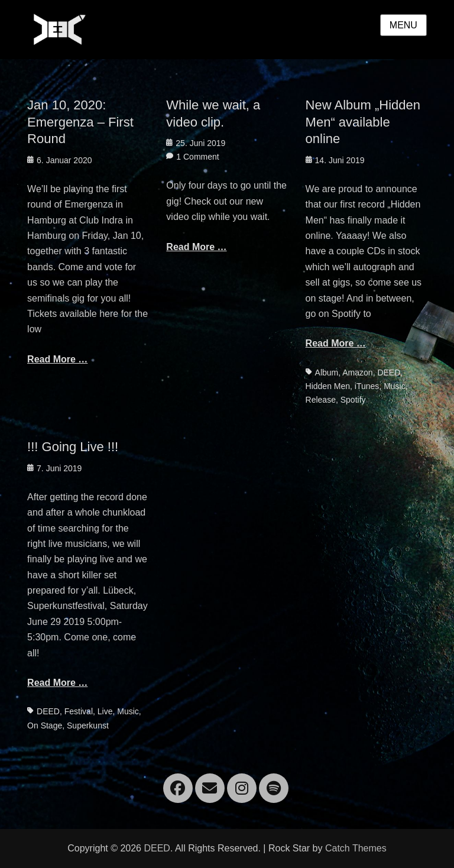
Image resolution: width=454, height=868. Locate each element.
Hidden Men (328, 386)
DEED (389, 373)
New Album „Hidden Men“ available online (363, 122)
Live (105, 711)
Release (321, 400)
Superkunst (88, 726)
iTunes (367, 386)
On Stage (45, 726)
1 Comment (197, 157)
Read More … (57, 359)
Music (395, 386)
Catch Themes (356, 848)
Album (327, 373)
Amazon (357, 373)
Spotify (353, 400)
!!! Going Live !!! (73, 447)
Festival (79, 711)
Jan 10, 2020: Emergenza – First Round (80, 122)
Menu (403, 25)
